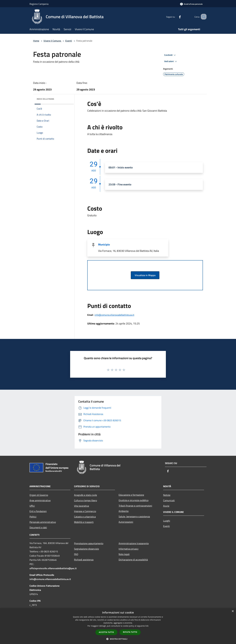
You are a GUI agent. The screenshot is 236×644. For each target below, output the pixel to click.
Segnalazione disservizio (86, 549)
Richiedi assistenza (84, 560)
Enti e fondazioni (38, 511)
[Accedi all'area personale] (191, 4)
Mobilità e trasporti (84, 522)
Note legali (124, 554)
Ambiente (124, 511)
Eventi (69, 41)
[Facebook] (176, 17)
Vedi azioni (171, 61)
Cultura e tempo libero (85, 500)
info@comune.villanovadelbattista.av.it (114, 315)
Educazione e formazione (131, 495)
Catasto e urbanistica (85, 517)
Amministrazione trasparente (134, 543)
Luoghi (167, 521)
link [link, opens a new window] (147, 626)
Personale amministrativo (43, 522)
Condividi (170, 55)
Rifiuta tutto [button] (130, 632)
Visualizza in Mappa (145, 275)
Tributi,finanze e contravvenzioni (135, 506)
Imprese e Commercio (85, 511)
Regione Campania (39, 4)
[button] (118, 639)
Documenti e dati (38, 527)
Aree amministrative (40, 500)
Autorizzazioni (126, 522)
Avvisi (166, 506)
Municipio (104, 244)
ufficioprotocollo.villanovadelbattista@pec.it (53, 568)
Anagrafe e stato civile (85, 495)
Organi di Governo (39, 495)
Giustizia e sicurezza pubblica (134, 500)
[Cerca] (203, 17)
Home (36, 41)
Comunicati (169, 500)
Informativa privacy (129, 549)
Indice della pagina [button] (45, 99)
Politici (33, 517)
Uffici (32, 506)
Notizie (167, 495)
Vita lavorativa (82, 506)
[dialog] (118, 626)
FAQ (76, 554)
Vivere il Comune (53, 41)
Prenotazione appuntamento (89, 543)
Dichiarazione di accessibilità (133, 560)
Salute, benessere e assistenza (134, 516)
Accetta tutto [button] (106, 632)
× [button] (233, 611)
